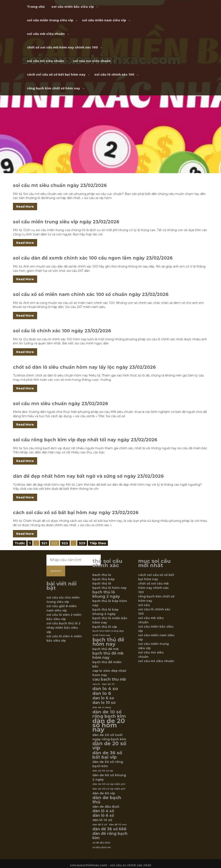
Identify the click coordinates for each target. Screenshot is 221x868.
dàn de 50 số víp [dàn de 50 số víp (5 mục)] (103, 771)
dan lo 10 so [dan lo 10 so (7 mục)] (104, 703)
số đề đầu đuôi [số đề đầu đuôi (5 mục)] (101, 843)
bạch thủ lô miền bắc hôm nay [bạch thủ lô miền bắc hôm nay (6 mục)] (110, 620)
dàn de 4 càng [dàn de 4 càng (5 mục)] (102, 707)
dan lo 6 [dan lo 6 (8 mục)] (102, 693)
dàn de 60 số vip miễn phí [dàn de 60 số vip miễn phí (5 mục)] (109, 784)
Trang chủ (36, 7)
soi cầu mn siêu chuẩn (92, 61)
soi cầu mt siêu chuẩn (46, 61)
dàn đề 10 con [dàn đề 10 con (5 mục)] (118, 825)
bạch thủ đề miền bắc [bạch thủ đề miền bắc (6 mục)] (107, 664)
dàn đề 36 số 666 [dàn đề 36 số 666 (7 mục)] (109, 829)
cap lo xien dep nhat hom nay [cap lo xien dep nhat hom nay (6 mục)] (109, 673)
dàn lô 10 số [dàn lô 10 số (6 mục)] (102, 820)
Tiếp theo (98, 543)
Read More (25, 207)
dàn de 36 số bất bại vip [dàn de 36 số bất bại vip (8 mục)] (107, 755)
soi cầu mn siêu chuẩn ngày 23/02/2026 (61, 404)
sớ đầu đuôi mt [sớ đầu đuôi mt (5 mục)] (102, 847)
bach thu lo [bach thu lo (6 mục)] (102, 575)
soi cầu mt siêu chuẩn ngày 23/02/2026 (60, 185)
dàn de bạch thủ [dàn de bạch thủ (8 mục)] (107, 800)
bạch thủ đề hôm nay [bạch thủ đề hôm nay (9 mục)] (108, 642)
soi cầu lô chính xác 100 (114, 75)
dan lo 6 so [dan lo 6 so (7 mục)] (103, 698)
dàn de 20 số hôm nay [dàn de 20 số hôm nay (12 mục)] (109, 725)
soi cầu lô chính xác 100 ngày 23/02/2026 (62, 331)
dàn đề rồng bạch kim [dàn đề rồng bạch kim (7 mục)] (110, 836)
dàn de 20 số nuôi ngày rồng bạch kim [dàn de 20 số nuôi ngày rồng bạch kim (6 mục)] (109, 737)
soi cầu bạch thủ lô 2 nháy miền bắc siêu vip (63, 628)
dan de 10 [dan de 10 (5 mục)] (108, 684)
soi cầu (144, 605)
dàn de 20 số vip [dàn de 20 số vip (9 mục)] (109, 746)
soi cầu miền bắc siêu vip (73, 7)
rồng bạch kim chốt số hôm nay (54, 88)
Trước (20, 543)
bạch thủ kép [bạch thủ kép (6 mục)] (103, 579)
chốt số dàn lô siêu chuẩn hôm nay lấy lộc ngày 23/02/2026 (84, 367)
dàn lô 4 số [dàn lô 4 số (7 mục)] (103, 811)
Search (56, 571)
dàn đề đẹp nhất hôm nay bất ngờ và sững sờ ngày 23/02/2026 (88, 476)
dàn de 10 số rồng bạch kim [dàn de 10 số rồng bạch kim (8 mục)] (109, 714)
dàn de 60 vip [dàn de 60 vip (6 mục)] (104, 793)
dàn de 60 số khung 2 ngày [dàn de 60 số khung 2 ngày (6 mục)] (109, 777)
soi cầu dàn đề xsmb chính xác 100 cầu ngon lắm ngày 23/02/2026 (93, 258)
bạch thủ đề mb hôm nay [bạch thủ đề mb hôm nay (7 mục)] (108, 655)
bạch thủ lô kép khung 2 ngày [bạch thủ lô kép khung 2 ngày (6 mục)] (105, 612)
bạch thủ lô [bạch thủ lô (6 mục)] (102, 583)
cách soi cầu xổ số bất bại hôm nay (56, 75)
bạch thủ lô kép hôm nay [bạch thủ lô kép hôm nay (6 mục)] (110, 603)
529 (82, 543)
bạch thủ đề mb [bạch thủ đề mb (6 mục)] (106, 649)
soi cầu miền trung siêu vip (50, 20)
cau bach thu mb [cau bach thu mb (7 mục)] (109, 679)
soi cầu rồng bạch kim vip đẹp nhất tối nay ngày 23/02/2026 (85, 440)
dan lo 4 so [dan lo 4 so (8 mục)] (105, 689)
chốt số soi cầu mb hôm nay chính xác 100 (62, 47)
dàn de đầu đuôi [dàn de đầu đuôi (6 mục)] (106, 807)
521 (44, 543)
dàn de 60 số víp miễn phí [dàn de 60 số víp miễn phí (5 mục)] (109, 789)
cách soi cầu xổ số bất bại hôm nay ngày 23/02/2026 (76, 513)
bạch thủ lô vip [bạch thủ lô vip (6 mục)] (105, 627)
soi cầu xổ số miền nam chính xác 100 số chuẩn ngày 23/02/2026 (91, 294)
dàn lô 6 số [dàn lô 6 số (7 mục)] (103, 815)
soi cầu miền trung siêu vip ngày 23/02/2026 (66, 222)
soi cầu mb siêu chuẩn (46, 34)
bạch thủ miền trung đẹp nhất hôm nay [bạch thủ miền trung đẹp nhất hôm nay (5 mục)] (108, 633)
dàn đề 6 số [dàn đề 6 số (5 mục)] (100, 825)
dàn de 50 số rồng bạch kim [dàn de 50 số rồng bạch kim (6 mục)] (108, 764)
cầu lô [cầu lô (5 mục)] (96, 684)
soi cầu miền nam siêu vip (104, 20)
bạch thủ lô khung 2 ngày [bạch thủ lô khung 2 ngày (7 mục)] (106, 594)
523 (65, 543)
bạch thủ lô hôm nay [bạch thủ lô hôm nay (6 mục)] (110, 588)
